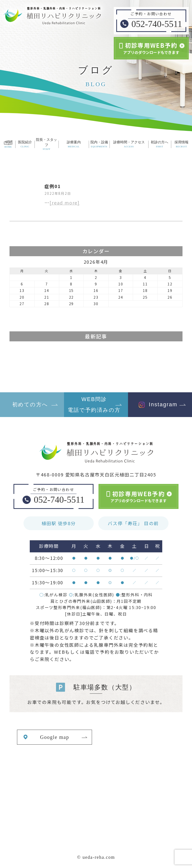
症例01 (53, 186)
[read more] (65, 203)
